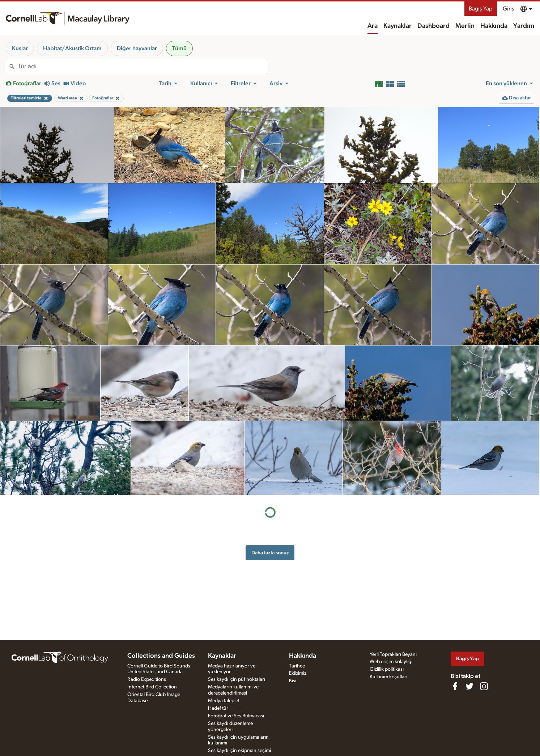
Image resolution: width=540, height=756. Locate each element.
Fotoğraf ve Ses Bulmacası (236, 716)
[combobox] (142, 66)
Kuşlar (20, 48)
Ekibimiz (298, 673)
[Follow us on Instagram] (484, 686)
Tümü (179, 48)
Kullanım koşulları (388, 677)
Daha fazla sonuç (270, 553)
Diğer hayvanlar (137, 48)
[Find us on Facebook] (455, 686)
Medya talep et (224, 701)
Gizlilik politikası (387, 669)
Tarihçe (297, 666)
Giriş (509, 9)
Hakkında (494, 26)
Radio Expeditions (147, 679)
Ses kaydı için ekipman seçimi (239, 751)
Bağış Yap (481, 9)
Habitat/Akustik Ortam (72, 48)
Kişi (293, 681)
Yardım (524, 26)
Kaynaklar (397, 26)
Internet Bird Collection (152, 687)
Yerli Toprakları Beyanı (393, 654)
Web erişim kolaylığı (391, 662)
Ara (373, 26)
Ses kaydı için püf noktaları (237, 679)
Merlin (465, 26)
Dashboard (433, 26)
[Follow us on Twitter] (469, 686)
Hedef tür (218, 708)
